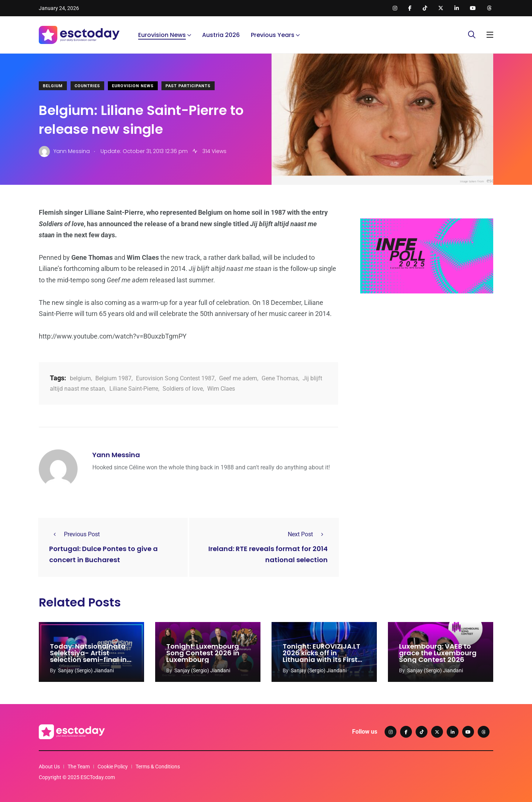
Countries (87, 86)
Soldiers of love (183, 389)
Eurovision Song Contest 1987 (175, 378)
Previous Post (74, 534)
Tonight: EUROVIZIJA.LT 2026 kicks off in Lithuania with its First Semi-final (321, 656)
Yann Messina (116, 455)
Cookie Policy (113, 767)
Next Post (308, 534)
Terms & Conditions (158, 767)
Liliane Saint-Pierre (134, 389)
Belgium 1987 (113, 378)
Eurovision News (162, 35)
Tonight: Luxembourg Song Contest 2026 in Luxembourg (203, 653)
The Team (79, 767)
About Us (49, 767)
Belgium (53, 86)
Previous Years (273, 35)
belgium (80, 378)
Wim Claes (221, 389)
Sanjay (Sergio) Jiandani (86, 670)
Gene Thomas (280, 378)
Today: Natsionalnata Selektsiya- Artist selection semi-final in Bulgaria (88, 656)
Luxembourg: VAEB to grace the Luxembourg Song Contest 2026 (438, 653)
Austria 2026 (221, 35)
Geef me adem (238, 378)
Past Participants (188, 86)
